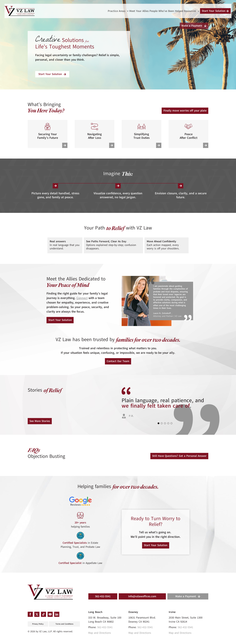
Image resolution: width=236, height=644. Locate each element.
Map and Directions (100, 633)
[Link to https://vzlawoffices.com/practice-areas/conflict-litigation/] (206, 145)
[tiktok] (43, 614)
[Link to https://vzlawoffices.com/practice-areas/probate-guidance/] (112, 145)
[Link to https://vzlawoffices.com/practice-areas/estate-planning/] (65, 145)
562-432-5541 (105, 627)
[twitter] (37, 614)
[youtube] (50, 614)
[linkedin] (57, 614)
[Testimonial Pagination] (158, 423)
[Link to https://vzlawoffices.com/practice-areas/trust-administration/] (159, 145)
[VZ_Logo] (50, 586)
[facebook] (30, 614)
